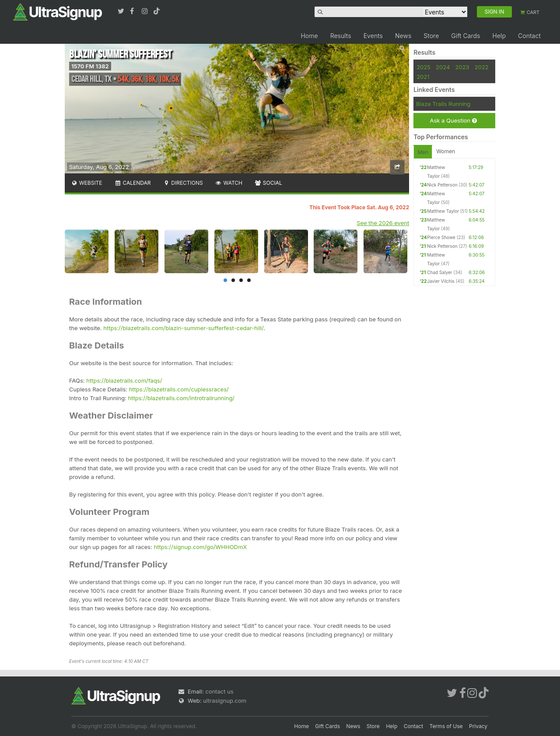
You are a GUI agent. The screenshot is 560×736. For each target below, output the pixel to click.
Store (431, 36)
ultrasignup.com (225, 701)
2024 (443, 67)
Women (446, 151)
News (403, 36)
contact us (219, 691)
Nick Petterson (442, 185)
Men (423, 152)
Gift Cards (465, 36)
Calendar (133, 183)
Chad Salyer (439, 272)
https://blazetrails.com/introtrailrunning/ (181, 398)
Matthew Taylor (443, 211)
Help (499, 36)
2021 (423, 77)
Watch (229, 183)
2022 (482, 67)
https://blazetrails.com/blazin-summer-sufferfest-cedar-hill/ (183, 328)
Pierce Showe (441, 237)
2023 (462, 67)
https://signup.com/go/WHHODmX (201, 547)
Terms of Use (446, 726)
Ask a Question (453, 121)
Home (309, 36)
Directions (183, 183)
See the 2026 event (383, 223)
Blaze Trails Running (443, 104)
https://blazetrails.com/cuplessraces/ (179, 389)
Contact (529, 36)
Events (373, 36)
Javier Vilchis (441, 281)
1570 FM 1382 (90, 66)
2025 (423, 67)
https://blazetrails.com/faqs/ (124, 380)
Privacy (478, 726)
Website (87, 183)
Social (268, 183)
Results (341, 36)
